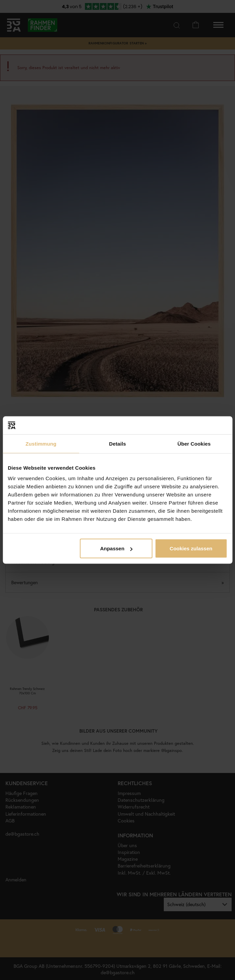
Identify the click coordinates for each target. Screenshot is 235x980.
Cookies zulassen (191, 548)
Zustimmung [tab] (41, 443)
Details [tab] (118, 443)
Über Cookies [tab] (194, 443)
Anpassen (116, 548)
